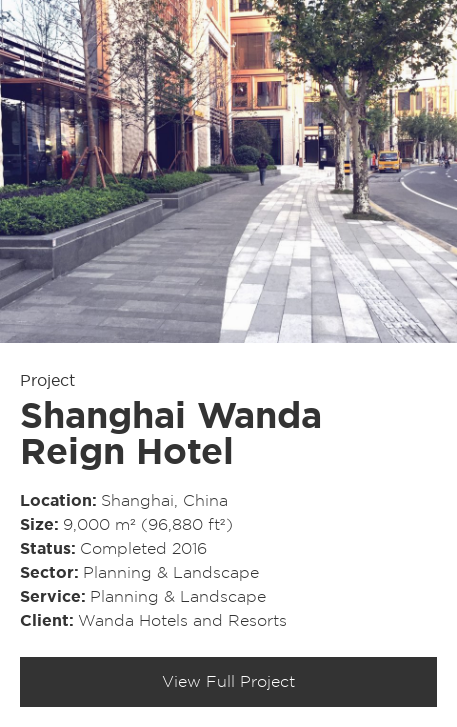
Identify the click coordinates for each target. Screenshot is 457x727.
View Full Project (228, 682)
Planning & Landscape (171, 573)
